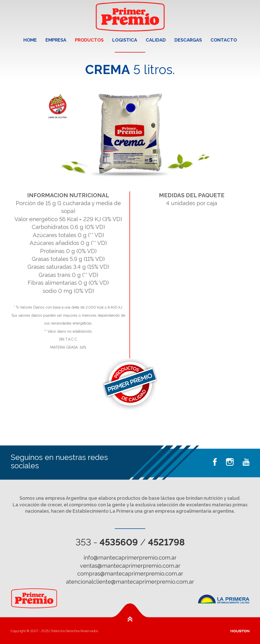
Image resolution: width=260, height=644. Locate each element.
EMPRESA (56, 40)
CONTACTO (224, 40)
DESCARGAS (188, 40)
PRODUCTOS (89, 40)
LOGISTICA (125, 40)
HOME (30, 40)
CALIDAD (156, 40)
